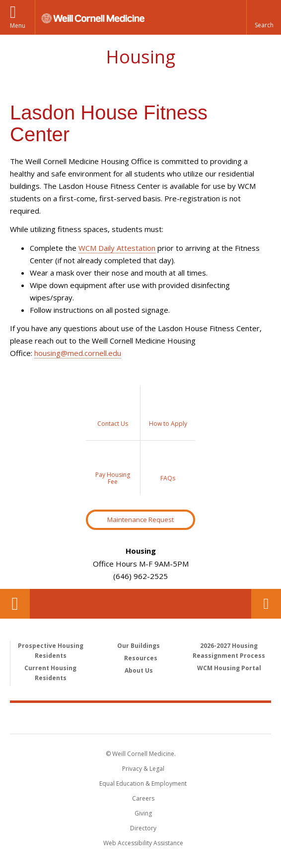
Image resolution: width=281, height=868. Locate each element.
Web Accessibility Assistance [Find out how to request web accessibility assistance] (143, 843)
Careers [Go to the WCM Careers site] (143, 798)
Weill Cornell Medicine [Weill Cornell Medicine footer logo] (140, 718)
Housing (140, 57)
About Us (139, 670)
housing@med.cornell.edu (78, 353)
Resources (141, 658)
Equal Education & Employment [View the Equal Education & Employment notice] (143, 783)
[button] (264, 17)
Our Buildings (139, 646)
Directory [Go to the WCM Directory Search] (143, 828)
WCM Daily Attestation (117, 248)
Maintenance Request (140, 520)
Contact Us (266, 604)
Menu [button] (18, 26)
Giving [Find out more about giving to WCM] (143, 813)
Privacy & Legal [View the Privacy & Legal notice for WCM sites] (143, 769)
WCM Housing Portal (229, 668)
